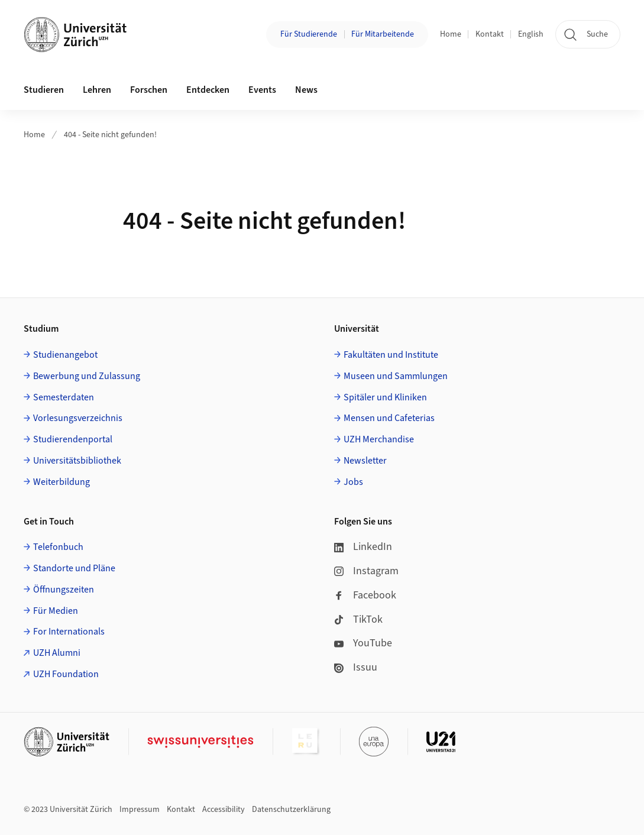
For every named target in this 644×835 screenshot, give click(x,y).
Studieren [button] (44, 90)
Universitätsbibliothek (77, 461)
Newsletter (365, 461)
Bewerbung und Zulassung (87, 376)
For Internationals (69, 632)
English (531, 34)
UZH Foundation (66, 674)
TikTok (358, 619)
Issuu (356, 667)
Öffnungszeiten (64, 590)
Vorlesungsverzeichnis (78, 418)
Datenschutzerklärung (291, 810)
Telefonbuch (58, 547)
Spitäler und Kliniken (385, 397)
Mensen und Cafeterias (389, 418)
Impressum (140, 810)
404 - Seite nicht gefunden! (110, 135)
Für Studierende (309, 34)
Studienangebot (65, 355)
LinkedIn (363, 547)
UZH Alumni (57, 653)
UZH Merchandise (379, 439)
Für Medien (56, 611)
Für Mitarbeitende (383, 34)
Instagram (366, 571)
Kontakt (490, 34)
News (306, 90)
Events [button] (262, 90)
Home (451, 34)
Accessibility (224, 810)
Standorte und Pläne (74, 568)
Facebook (365, 595)
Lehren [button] (97, 90)
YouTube (363, 643)
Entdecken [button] (208, 90)
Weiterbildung (62, 482)
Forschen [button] (149, 90)
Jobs (353, 482)
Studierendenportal (73, 439)
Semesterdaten (64, 397)
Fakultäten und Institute (391, 355)
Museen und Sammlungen (396, 376)
